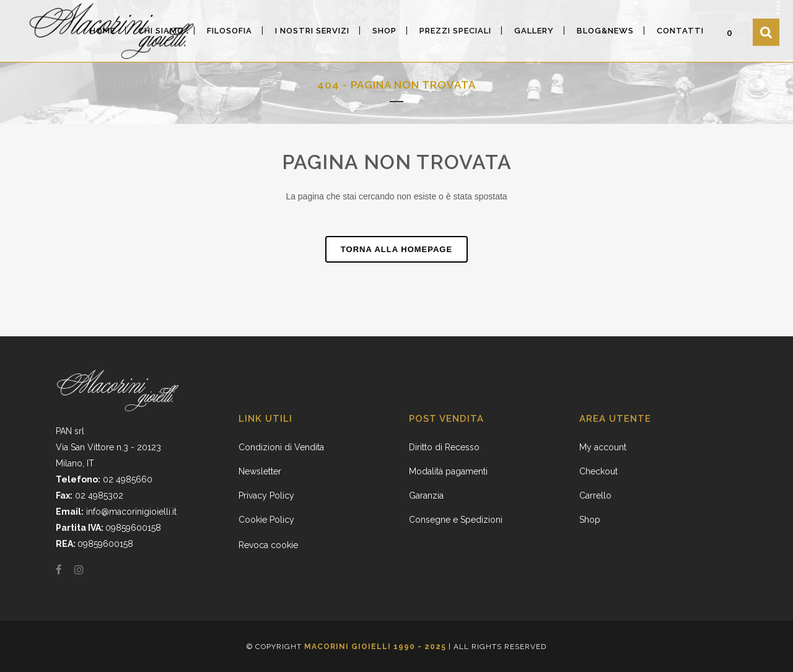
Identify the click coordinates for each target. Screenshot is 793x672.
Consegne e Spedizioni (456, 520)
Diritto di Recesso (444, 447)
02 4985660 (128, 479)
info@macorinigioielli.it (131, 512)
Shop (590, 520)
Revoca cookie (268, 545)
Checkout (598, 471)
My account (603, 447)
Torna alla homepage (396, 249)
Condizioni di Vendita (281, 447)
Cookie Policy (266, 520)
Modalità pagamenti (448, 471)
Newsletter (260, 471)
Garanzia (426, 495)
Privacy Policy (266, 495)
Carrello (595, 495)
